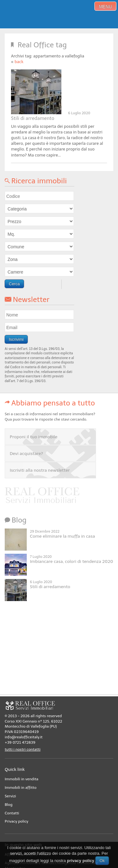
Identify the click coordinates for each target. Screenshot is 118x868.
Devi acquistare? (26, 454)
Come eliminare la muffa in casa (62, 536)
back (19, 62)
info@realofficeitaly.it (24, 737)
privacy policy (81, 861)
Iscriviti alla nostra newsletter (40, 470)
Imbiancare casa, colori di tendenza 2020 (71, 561)
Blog (9, 805)
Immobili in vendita (22, 779)
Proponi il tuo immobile (34, 437)
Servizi (10, 796)
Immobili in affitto (21, 788)
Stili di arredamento (33, 118)
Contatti (12, 813)
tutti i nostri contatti (23, 749)
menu (105, 7)
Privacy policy (17, 821)
